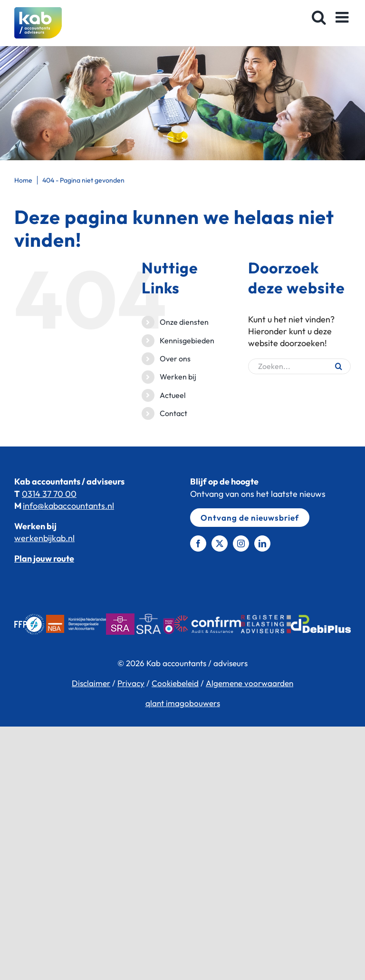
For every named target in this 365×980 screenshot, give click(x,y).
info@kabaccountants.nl (68, 506)
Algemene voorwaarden (250, 683)
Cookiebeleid (175, 683)
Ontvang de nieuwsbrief (250, 518)
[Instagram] (241, 543)
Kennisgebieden (187, 340)
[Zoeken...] (299, 366)
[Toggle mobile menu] (343, 17)
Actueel (173, 395)
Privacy (131, 683)
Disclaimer (91, 683)
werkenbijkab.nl (44, 538)
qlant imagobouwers (183, 703)
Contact (173, 413)
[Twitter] (220, 543)
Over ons (175, 359)
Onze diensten (184, 322)
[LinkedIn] (262, 543)
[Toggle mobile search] (319, 17)
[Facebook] (198, 543)
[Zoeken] (339, 366)
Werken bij (178, 377)
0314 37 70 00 (49, 494)
